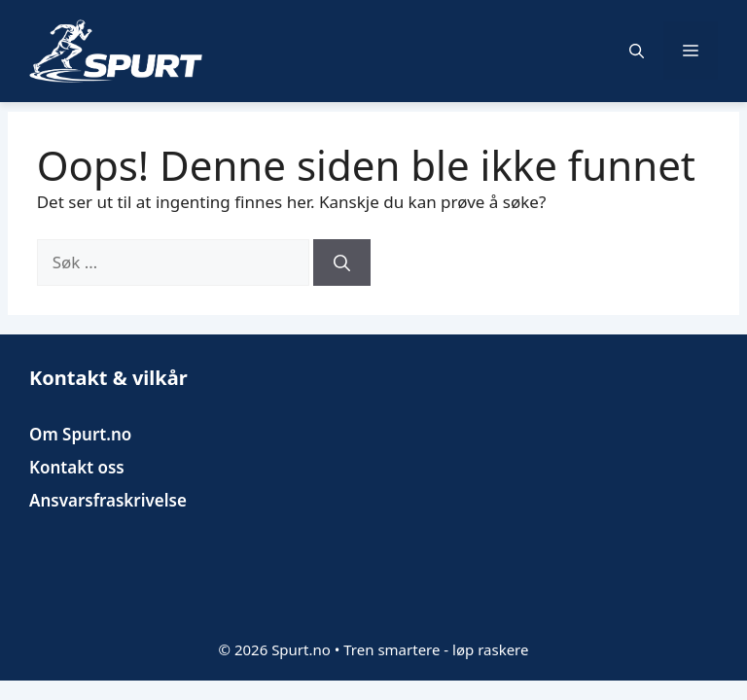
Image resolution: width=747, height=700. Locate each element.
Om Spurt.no (80, 434)
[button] (637, 51)
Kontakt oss (77, 467)
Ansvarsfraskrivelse (108, 500)
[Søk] (342, 262)
